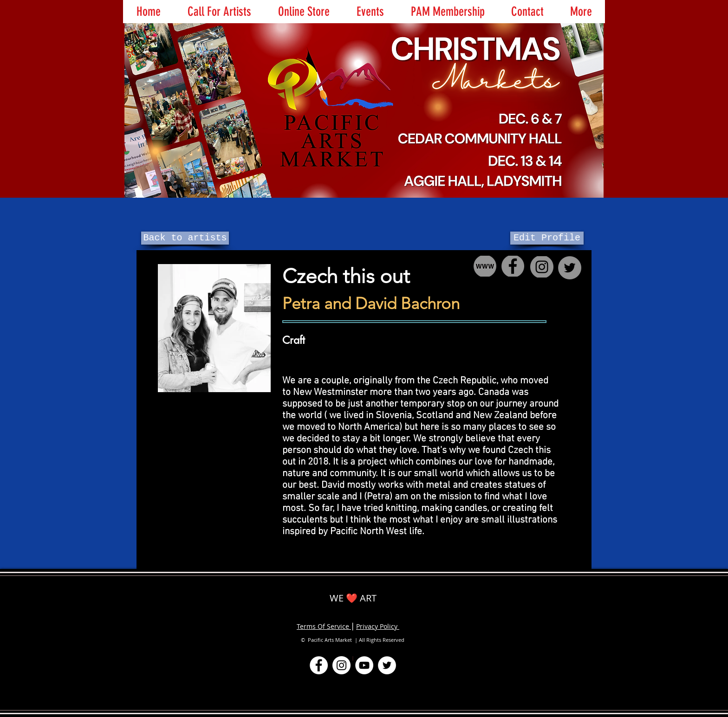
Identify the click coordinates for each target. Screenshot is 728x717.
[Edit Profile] (547, 238)
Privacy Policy (378, 626)
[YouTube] (364, 665)
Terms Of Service (324, 626)
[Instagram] (341, 665)
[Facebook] (319, 665)
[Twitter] (387, 665)
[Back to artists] (185, 238)
